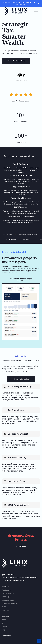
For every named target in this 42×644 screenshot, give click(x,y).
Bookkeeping (7, 597)
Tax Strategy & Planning (20, 386)
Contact (5, 626)
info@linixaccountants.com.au (13, 580)
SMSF (4, 607)
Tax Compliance (16, 410)
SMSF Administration (18, 505)
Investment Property (18, 481)
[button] (36, 11)
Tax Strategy (7, 590)
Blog (4, 623)
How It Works (7, 610)
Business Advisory (17, 458)
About (4, 619)
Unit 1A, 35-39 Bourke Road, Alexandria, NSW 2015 (20, 578)
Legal (4, 630)
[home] (16, 11)
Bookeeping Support (18, 434)
